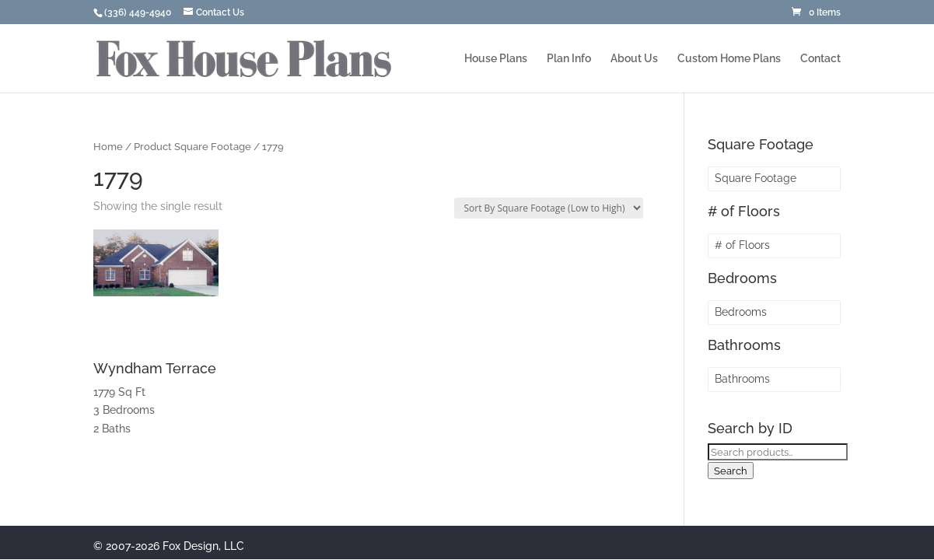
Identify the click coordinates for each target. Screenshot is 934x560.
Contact (820, 59)
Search (731, 471)
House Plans (496, 59)
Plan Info (569, 59)
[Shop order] (549, 208)
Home (108, 147)
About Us (634, 59)
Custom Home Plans (729, 59)
